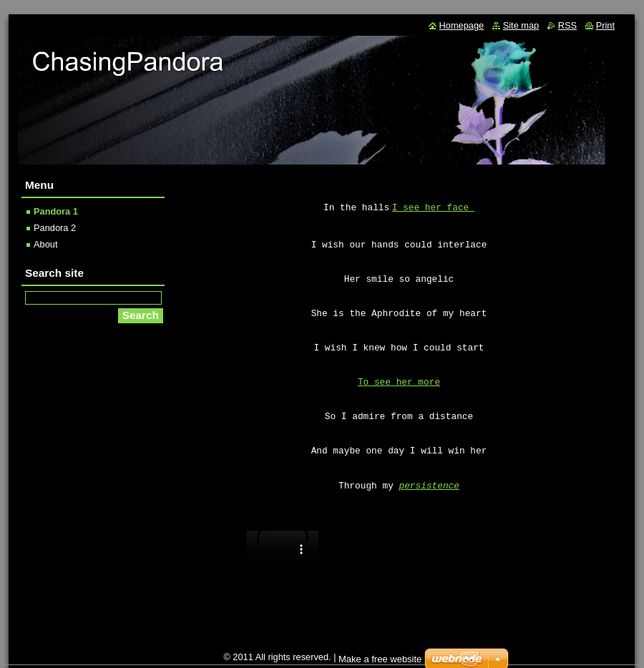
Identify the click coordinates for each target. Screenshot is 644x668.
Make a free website (380, 659)
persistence (429, 486)
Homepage (462, 25)
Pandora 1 (56, 211)
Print (605, 25)
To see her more (399, 382)
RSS (567, 25)
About (45, 244)
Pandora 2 (55, 228)
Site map (521, 25)
